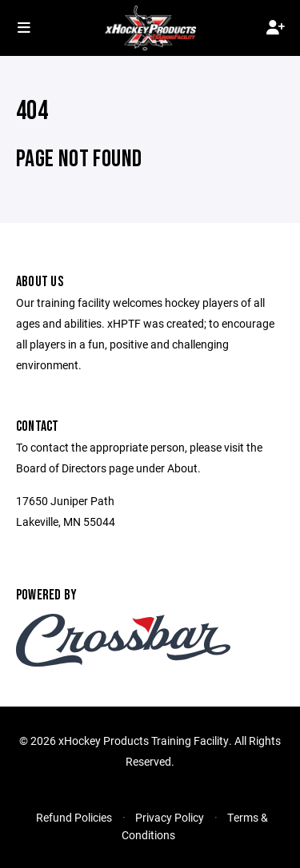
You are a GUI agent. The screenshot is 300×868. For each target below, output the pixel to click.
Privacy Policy (170, 817)
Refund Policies (74, 817)
